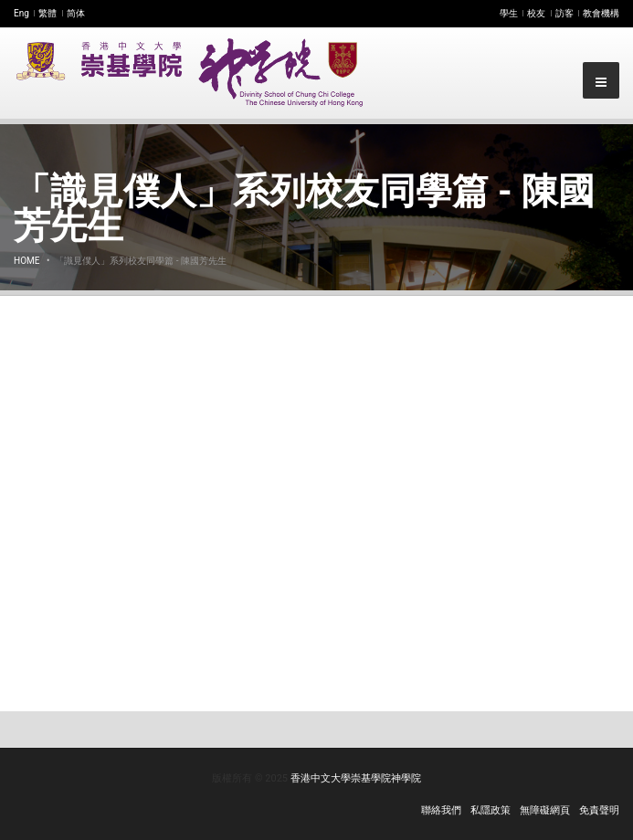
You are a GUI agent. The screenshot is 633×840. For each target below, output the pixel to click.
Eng (21, 13)
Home (26, 261)
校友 (536, 13)
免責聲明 (599, 810)
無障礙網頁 (545, 810)
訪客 (564, 13)
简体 (76, 13)
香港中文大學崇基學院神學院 (356, 778)
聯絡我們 (441, 810)
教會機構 (601, 13)
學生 (509, 13)
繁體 (47, 13)
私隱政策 (491, 810)
